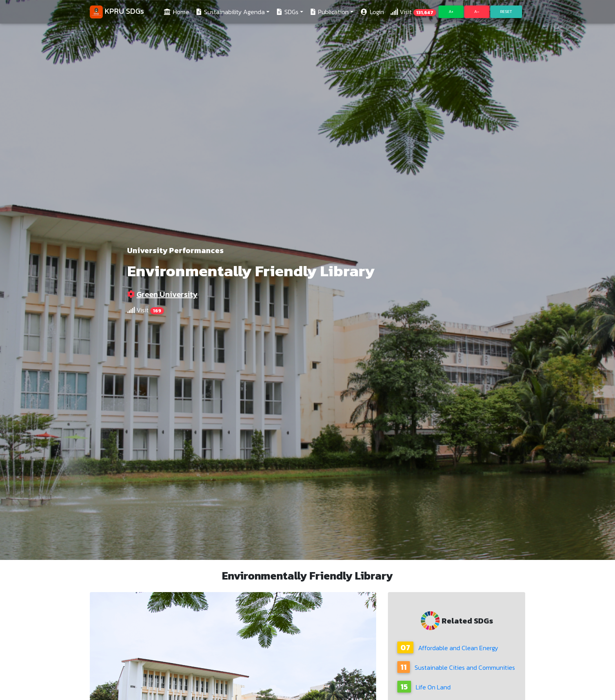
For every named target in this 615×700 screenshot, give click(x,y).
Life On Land (424, 687)
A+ (451, 13)
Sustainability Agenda (230, 13)
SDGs (287, 13)
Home (177, 13)
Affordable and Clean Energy (448, 648)
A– (477, 13)
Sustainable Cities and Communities (456, 667)
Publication (329, 13)
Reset (506, 13)
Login (372, 13)
